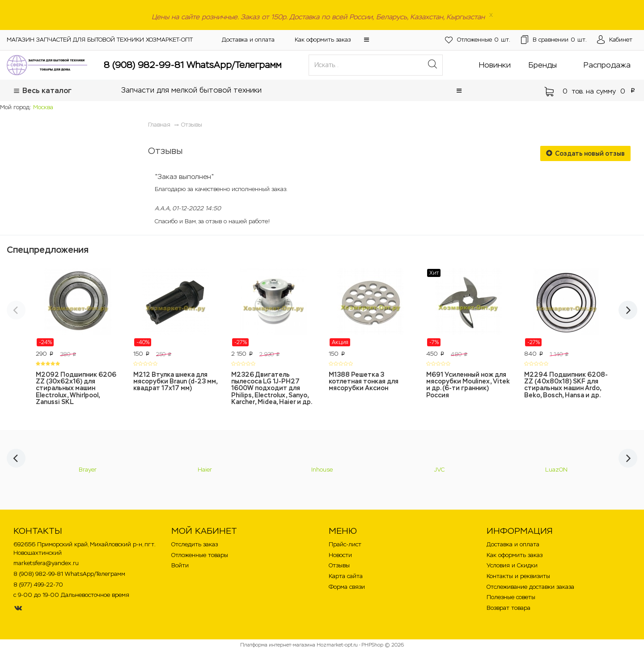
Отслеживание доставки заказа (530, 587)
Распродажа (607, 65)
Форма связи (347, 587)
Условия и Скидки (512, 565)
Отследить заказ (195, 544)
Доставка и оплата (248, 40)
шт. (468, 40)
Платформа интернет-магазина (278, 645)
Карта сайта (346, 576)
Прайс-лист (345, 544)
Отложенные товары (200, 555)
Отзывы (192, 125)
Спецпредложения (48, 250)
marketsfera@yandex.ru (46, 563)
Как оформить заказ (323, 40)
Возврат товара (508, 608)
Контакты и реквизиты (518, 576)
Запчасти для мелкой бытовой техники (191, 90)
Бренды (543, 65)
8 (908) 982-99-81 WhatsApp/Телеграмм (193, 65)
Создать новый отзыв (585, 153)
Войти (180, 565)
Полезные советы (511, 597)
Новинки (495, 65)
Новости (340, 555)
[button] (366, 40)
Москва (43, 107)
